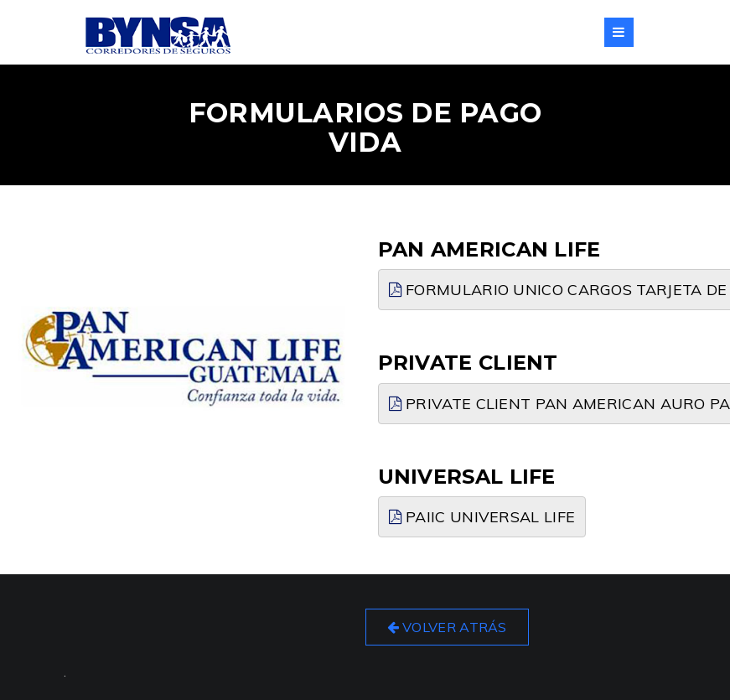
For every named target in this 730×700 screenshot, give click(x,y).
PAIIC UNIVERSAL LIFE (482, 517)
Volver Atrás (447, 627)
